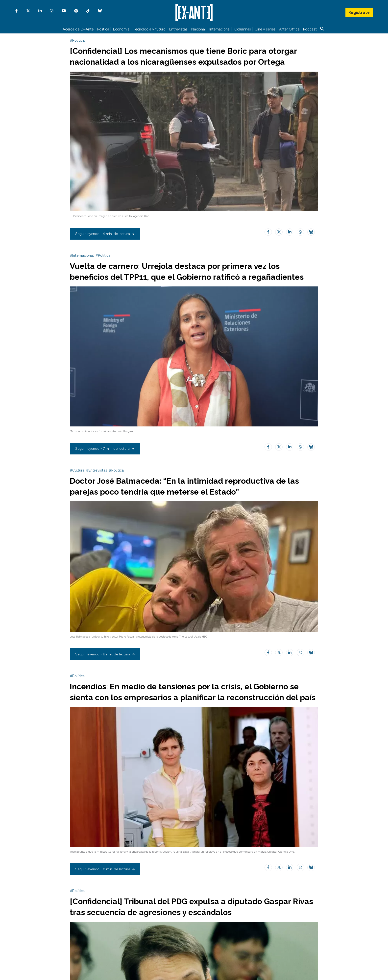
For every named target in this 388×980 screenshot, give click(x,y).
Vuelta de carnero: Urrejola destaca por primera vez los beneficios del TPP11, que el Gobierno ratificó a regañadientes (182, 280)
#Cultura (77, 485)
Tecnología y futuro (149, 29)
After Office (289, 29)
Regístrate (359, 11)
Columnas (243, 29)
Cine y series (265, 29)
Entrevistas (178, 29)
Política (103, 29)
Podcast (310, 29)
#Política (77, 44)
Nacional (198, 29)
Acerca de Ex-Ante (78, 29)
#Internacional (82, 259)
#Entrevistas (97, 485)
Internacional (220, 29)
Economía (121, 29)
